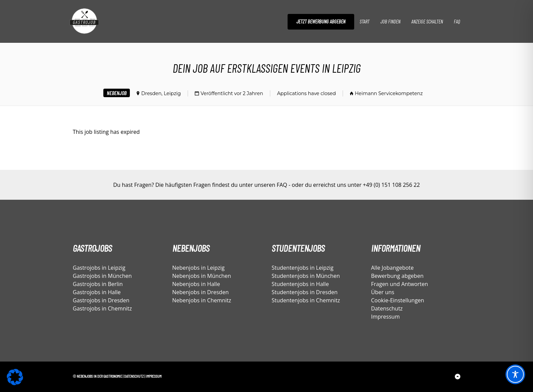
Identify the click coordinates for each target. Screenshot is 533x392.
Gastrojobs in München (102, 276)
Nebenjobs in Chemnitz (202, 300)
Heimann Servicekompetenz (389, 93)
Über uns (383, 292)
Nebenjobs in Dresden (201, 292)
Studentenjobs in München (306, 276)
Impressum (385, 317)
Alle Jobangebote (393, 268)
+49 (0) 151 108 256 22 (391, 185)
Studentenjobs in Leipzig (303, 268)
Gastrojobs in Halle (97, 292)
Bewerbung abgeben (397, 276)
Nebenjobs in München (202, 276)
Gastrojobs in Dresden (101, 300)
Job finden (390, 21)
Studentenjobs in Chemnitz (306, 300)
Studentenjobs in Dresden (305, 292)
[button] (15, 377)
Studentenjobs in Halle (300, 284)
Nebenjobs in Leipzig (199, 268)
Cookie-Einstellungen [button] (398, 300)
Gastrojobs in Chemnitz (102, 308)
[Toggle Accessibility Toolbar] (515, 374)
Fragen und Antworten (400, 284)
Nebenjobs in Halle (196, 284)
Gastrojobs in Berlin (98, 284)
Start (365, 21)
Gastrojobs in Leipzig (99, 268)
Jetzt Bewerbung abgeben (321, 21)
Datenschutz (387, 308)
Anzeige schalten (427, 21)
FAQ (457, 21)
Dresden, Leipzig (161, 93)
